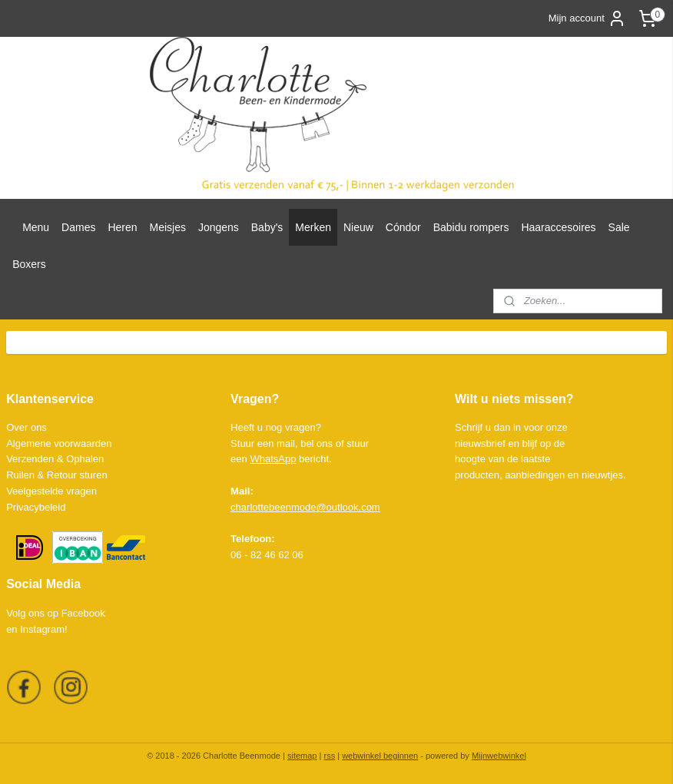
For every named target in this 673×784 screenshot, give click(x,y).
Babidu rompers (471, 227)
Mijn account (587, 18)
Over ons (27, 427)
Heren (122, 227)
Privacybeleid (36, 507)
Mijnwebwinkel (499, 756)
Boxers (29, 264)
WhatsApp (273, 459)
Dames (78, 227)
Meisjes (168, 227)
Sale (619, 227)
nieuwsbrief (480, 443)
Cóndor (403, 227)
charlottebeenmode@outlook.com (305, 507)
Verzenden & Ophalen (55, 459)
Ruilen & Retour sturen (57, 475)
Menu (36, 227)
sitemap (302, 756)
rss (329, 756)
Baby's (267, 227)
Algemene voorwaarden (59, 443)
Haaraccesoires (558, 227)
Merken (313, 227)
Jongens (219, 227)
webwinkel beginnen (380, 756)
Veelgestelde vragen (51, 491)
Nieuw (358, 227)
